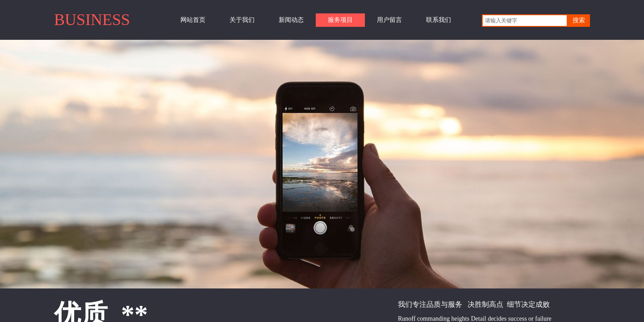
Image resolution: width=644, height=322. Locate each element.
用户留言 (389, 20)
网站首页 (193, 20)
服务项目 (340, 20)
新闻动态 (291, 20)
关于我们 (242, 20)
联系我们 (439, 20)
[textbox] (525, 21)
